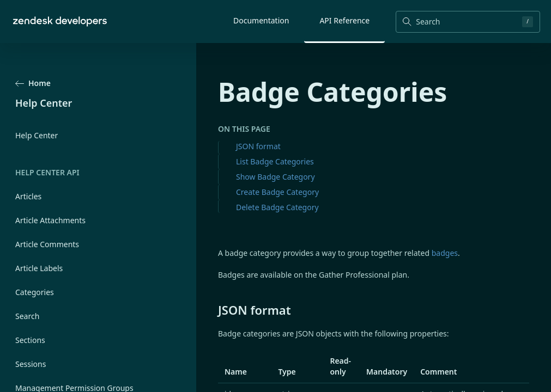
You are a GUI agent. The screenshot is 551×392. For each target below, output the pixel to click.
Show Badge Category (275, 177)
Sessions (31, 364)
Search (27, 316)
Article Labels (39, 268)
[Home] (60, 22)
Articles (28, 196)
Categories (35, 292)
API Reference (344, 20)
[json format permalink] (213, 310)
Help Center (37, 135)
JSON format (258, 146)
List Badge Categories (275, 161)
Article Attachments (50, 220)
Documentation (261, 20)
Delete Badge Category (277, 207)
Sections (30, 340)
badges (445, 253)
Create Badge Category (277, 192)
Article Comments (47, 244)
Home (33, 83)
